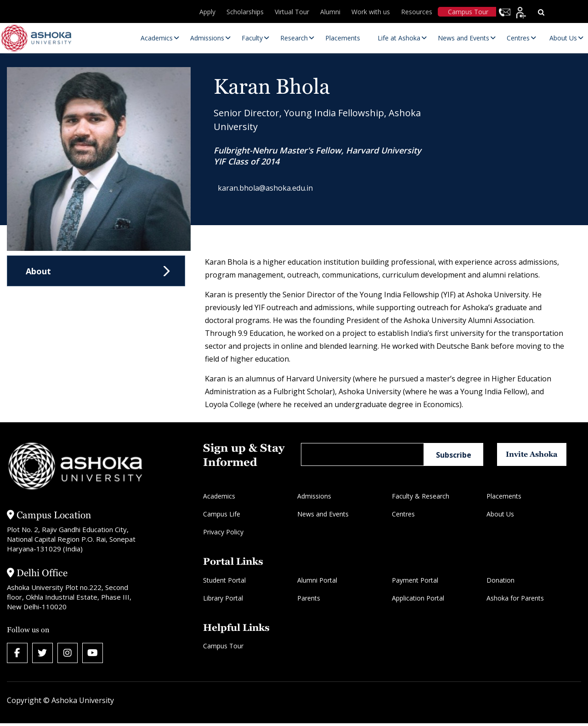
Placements (504, 496)
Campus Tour (468, 12)
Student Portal (224, 580)
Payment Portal (415, 580)
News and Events (323, 514)
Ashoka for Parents (515, 598)
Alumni (330, 12)
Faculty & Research (421, 496)
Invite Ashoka (538, 454)
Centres (403, 514)
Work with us (371, 12)
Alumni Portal (317, 580)
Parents (309, 598)
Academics (219, 496)
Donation (500, 580)
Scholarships (245, 12)
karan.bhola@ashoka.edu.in (270, 189)
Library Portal (223, 598)
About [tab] (38, 271)
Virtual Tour (292, 12)
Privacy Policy (223, 532)
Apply (207, 12)
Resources (417, 12)
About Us (500, 514)
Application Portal (418, 598)
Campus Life (222, 514)
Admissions (314, 496)
